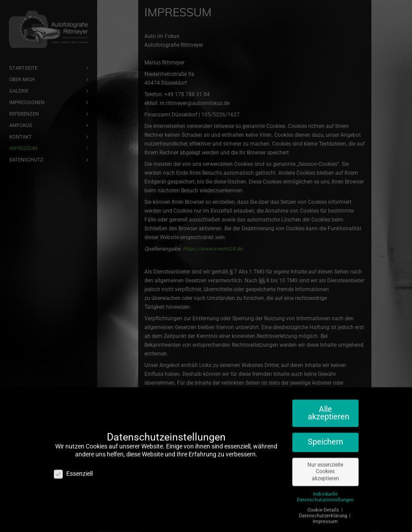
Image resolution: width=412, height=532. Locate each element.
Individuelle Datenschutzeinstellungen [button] (325, 492)
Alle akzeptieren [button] (329, 408)
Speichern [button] (325, 437)
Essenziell (73, 469)
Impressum (325, 517)
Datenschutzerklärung (324, 511)
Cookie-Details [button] (324, 505)
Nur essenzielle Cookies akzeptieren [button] (325, 467)
